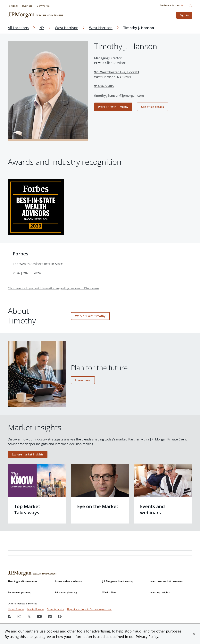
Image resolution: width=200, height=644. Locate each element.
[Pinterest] (60, 616)
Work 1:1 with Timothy (113, 107)
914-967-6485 (104, 86)
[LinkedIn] (50, 616)
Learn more (83, 380)
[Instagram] (19, 616)
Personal (13, 6)
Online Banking (16, 609)
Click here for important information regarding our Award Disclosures (54, 288)
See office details (153, 107)
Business (27, 6)
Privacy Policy (147, 637)
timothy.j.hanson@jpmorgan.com (119, 96)
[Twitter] (29, 616)
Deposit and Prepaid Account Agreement (89, 609)
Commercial (44, 6)
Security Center (56, 609)
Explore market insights (28, 454)
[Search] (190, 5)
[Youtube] (39, 616)
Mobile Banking (36, 609)
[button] (194, 634)
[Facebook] (10, 616)
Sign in (184, 15)
